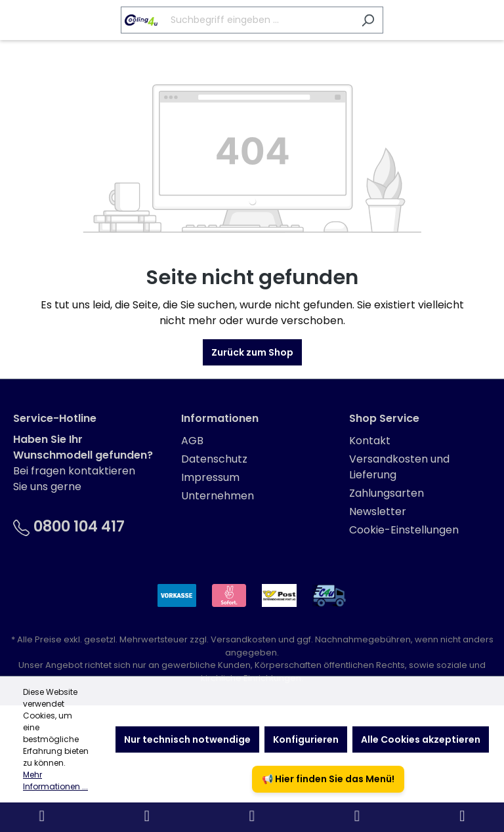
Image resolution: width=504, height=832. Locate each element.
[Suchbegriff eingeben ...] (237, 20)
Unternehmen (218, 496)
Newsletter (378, 511)
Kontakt (370, 441)
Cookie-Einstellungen (404, 530)
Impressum (210, 477)
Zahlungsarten (387, 493)
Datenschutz (214, 459)
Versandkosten (243, 639)
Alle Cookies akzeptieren (421, 739)
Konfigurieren (306, 739)
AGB (192, 441)
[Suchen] (368, 20)
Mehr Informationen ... (55, 780)
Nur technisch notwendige (187, 739)
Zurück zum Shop (252, 352)
